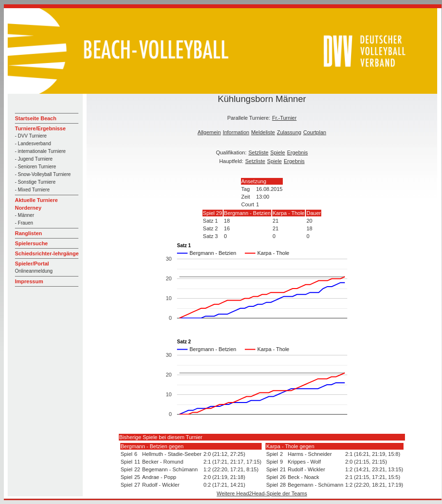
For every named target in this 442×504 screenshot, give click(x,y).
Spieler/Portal (32, 264)
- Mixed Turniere (32, 190)
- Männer (25, 215)
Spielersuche (31, 243)
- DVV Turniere (31, 136)
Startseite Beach (36, 118)
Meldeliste (263, 132)
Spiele (278, 152)
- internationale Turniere (40, 151)
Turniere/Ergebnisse (40, 128)
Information (236, 132)
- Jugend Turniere (34, 159)
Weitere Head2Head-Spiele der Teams (262, 493)
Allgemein (209, 132)
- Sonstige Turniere (35, 182)
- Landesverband (33, 144)
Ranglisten (28, 233)
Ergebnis (297, 152)
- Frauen (24, 223)
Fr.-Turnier (284, 118)
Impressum (29, 281)
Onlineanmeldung (34, 271)
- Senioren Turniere (36, 167)
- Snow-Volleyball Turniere (43, 174)
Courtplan (315, 132)
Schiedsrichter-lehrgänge (47, 253)
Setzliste (259, 152)
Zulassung (289, 132)
